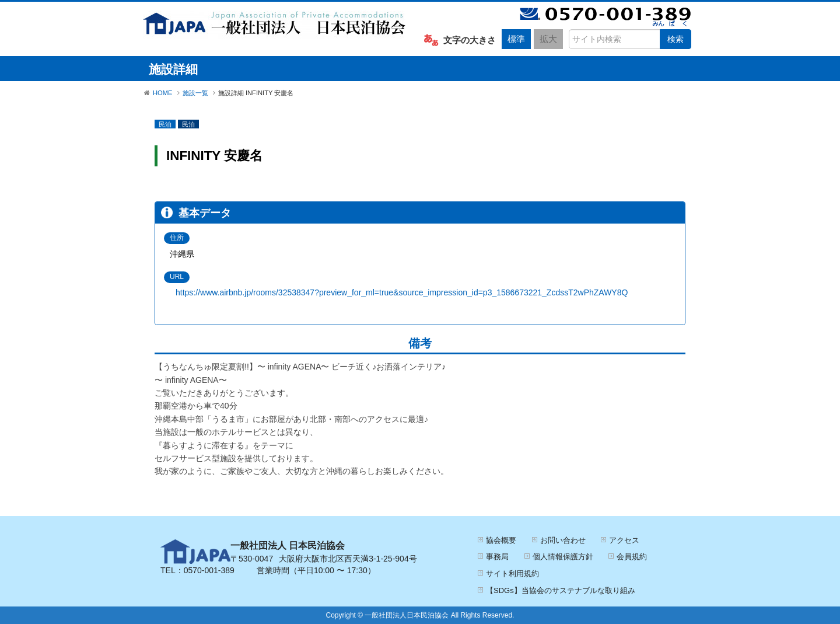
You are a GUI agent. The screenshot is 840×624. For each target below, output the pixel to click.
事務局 (497, 557)
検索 (675, 39)
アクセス (624, 540)
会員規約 (632, 557)
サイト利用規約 (512, 574)
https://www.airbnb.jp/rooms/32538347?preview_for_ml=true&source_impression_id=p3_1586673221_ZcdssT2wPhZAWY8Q (402, 292)
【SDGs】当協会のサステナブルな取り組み (561, 590)
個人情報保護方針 (563, 557)
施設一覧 (195, 93)
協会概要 (501, 540)
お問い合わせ (563, 540)
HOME (163, 93)
